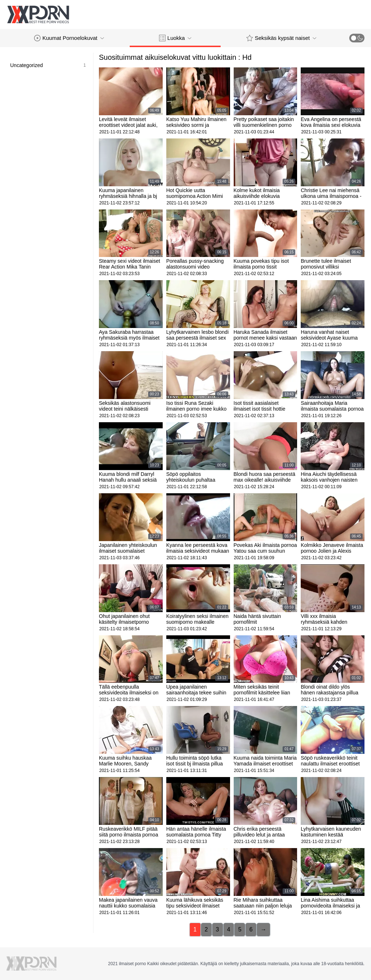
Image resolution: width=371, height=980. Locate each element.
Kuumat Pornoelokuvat (69, 38)
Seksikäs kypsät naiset (281, 38)
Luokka (175, 38)
